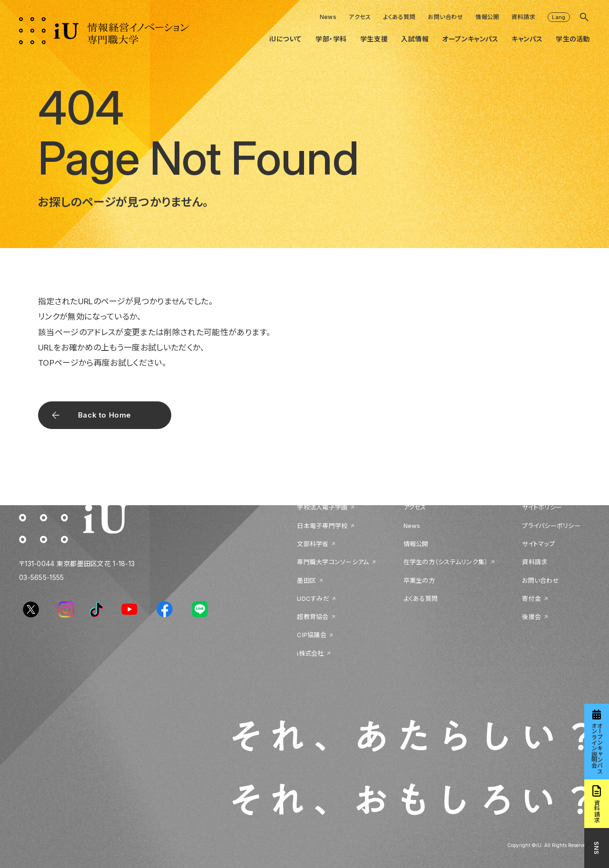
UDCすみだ (313, 599)
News (328, 17)
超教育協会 (313, 617)
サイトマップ (538, 544)
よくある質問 (399, 17)
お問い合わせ (445, 17)
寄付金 (531, 599)
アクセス (360, 17)
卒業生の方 (419, 580)
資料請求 (523, 17)
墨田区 (306, 580)
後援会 (531, 617)
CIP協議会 (312, 635)
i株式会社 (310, 653)
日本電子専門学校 (322, 526)
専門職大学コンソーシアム (333, 562)
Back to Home (105, 415)
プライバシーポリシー (551, 526)
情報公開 (487, 17)
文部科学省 (313, 544)
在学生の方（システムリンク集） (446, 562)
